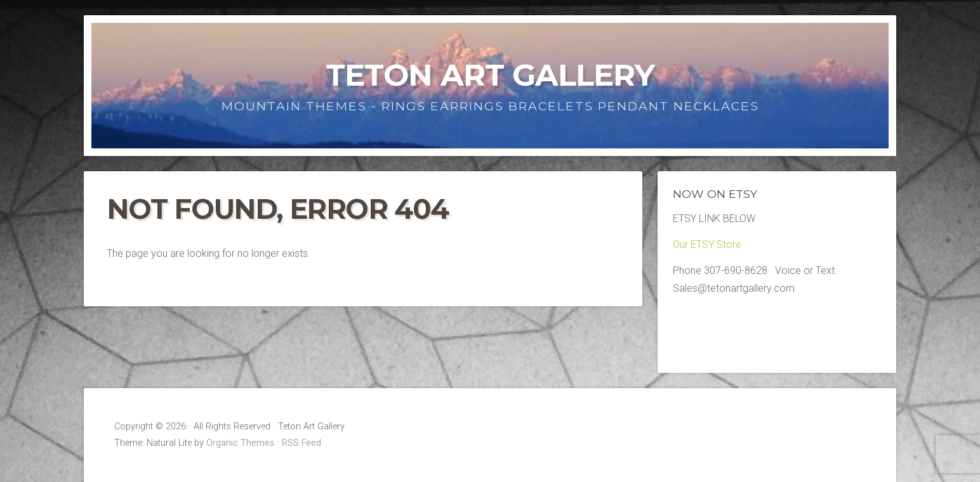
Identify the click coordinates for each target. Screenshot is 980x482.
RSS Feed (301, 443)
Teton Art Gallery (490, 75)
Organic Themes (240, 443)
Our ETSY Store (707, 244)
